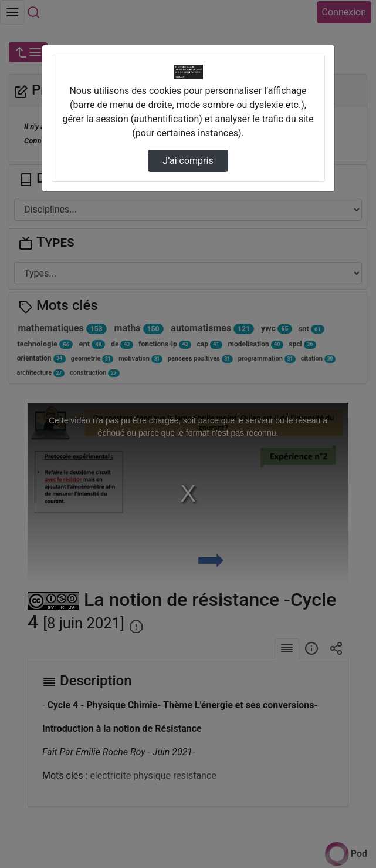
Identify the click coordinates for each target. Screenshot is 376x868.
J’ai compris (188, 161)
